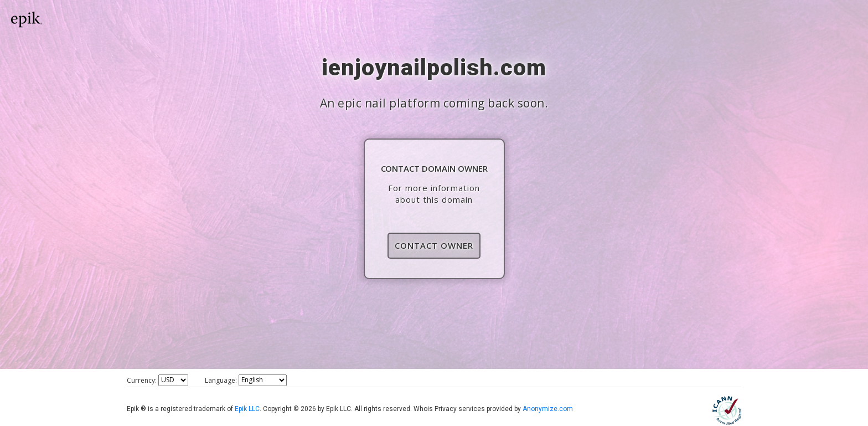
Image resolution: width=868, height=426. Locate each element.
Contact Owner (434, 245)
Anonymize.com (548, 409)
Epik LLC (247, 409)
